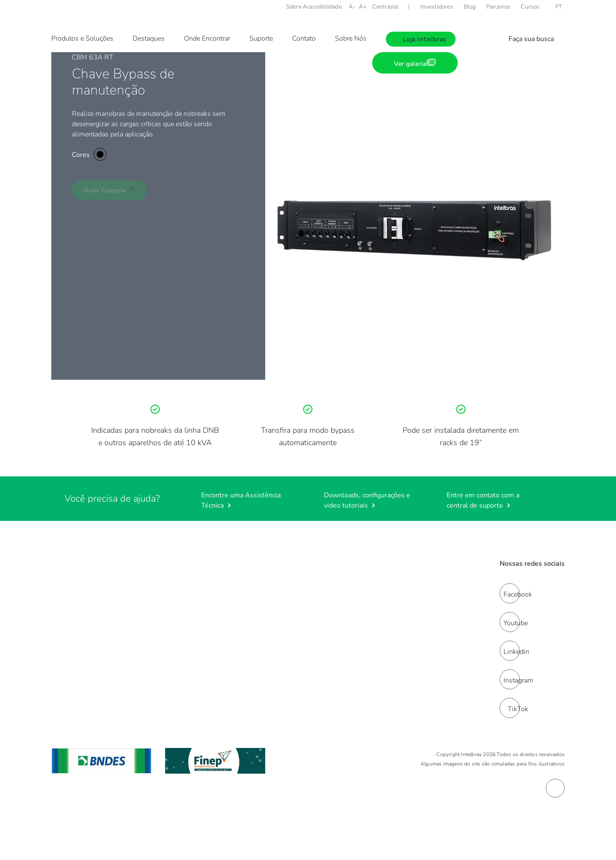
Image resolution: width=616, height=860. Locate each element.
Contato (304, 38)
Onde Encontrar (207, 38)
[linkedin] (510, 651)
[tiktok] (510, 708)
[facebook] (510, 593)
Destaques (149, 38)
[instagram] (510, 679)
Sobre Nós (351, 38)
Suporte (261, 38)
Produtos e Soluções (82, 38)
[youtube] (510, 622)
